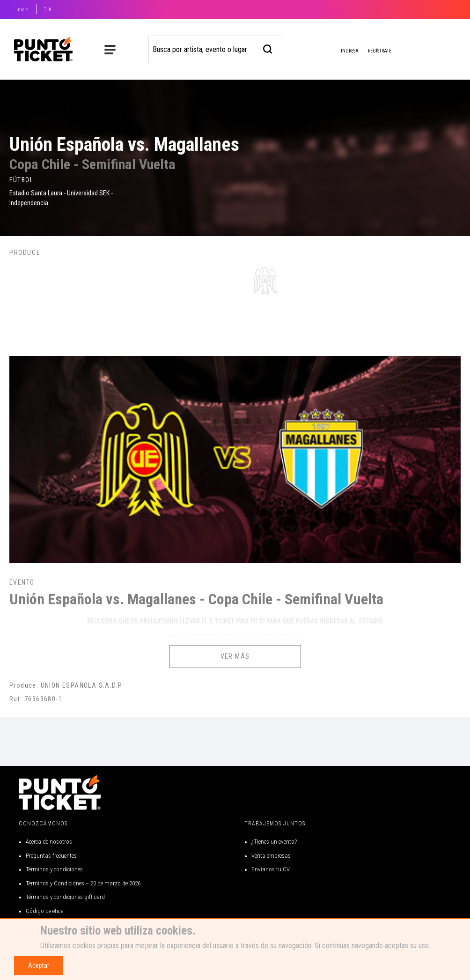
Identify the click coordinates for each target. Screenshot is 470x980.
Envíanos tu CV (271, 869)
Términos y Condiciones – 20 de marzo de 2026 (83, 883)
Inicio (22, 10)
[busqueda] (268, 48)
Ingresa (342, 52)
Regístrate (380, 51)
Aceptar (39, 965)
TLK (48, 10)
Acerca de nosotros (49, 842)
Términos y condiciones (54, 869)
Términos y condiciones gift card (65, 897)
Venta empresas (271, 856)
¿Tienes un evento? (274, 842)
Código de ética (45, 911)
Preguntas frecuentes (51, 856)
